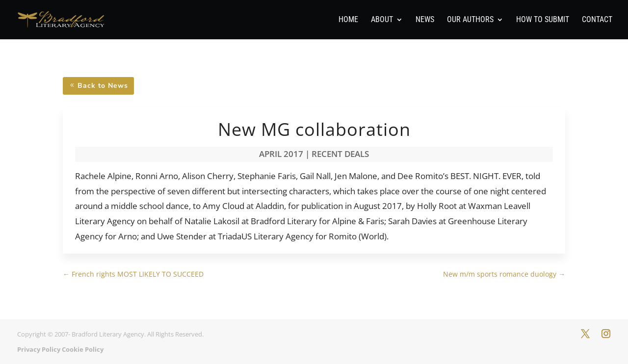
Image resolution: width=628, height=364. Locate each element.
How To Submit (543, 20)
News (425, 20)
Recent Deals (340, 154)
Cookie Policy (83, 349)
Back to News (103, 86)
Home (348, 20)
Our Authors (470, 20)
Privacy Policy (39, 349)
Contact (597, 20)
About (382, 20)
